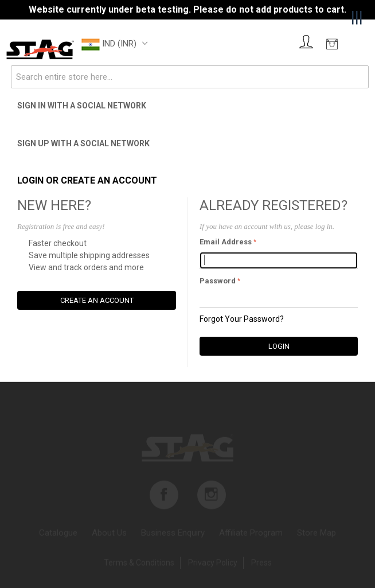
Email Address (226, 242)
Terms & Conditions (139, 564)
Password (218, 281)
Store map (317, 535)
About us (109, 535)
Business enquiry (173, 535)
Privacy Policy (213, 564)
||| (357, 17)
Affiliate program (251, 535)
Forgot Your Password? (242, 319)
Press (261, 564)
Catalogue (58, 535)
